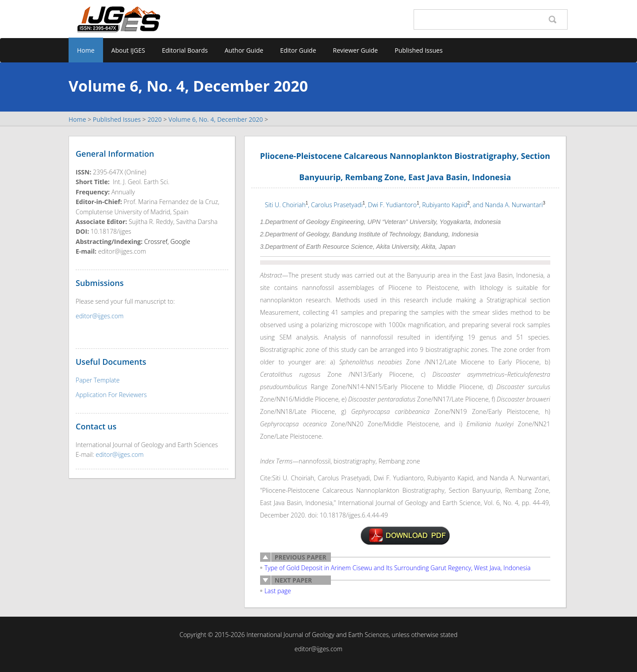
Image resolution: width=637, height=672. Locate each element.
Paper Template (98, 380)
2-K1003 (405, 536)
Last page (278, 591)
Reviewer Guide (356, 50)
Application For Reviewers (111, 395)
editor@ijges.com (100, 316)
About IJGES (128, 50)
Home (86, 50)
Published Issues (418, 50)
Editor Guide (298, 50)
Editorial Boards (185, 50)
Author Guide (244, 50)
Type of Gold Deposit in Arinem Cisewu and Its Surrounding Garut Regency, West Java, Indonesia (398, 568)
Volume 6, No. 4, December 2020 (216, 119)
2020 (154, 119)
